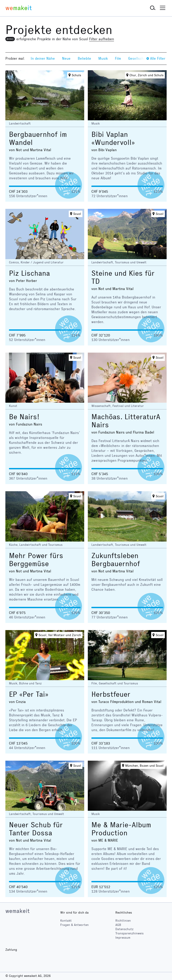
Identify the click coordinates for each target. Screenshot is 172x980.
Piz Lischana (29, 273)
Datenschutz (124, 929)
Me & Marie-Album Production (121, 829)
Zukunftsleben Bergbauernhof (116, 560)
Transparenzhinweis (129, 933)
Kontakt (66, 921)
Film (118, 58)
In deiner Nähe (43, 58)
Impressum (123, 938)
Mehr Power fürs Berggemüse (36, 560)
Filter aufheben (102, 39)
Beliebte (84, 58)
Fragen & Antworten (74, 925)
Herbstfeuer (111, 694)
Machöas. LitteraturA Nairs (126, 421)
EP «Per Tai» (29, 694)
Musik (103, 58)
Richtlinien (123, 921)
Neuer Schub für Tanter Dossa (36, 829)
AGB (118, 925)
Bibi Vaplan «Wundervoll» (113, 139)
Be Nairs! (24, 417)
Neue (66, 58)
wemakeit (17, 911)
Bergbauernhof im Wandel (38, 139)
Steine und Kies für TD (123, 277)
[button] (153, 8)
